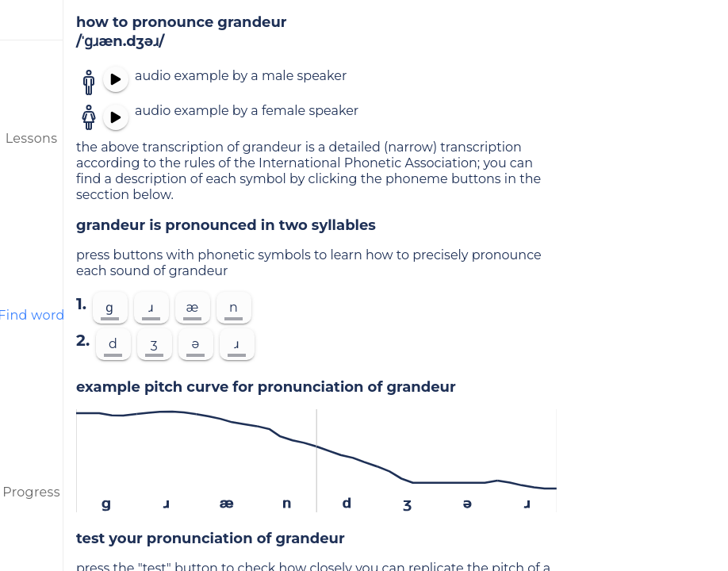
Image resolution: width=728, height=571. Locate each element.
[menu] (32, 20)
